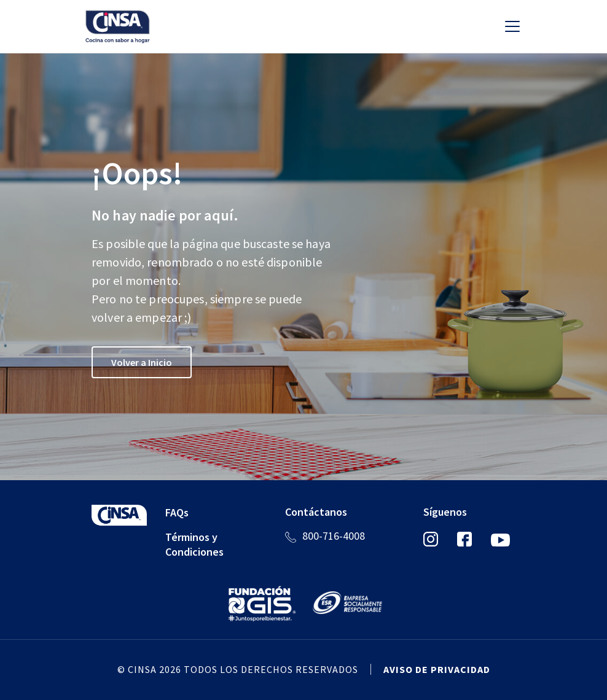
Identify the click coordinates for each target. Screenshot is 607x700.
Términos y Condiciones (194, 544)
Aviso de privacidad (437, 669)
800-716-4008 (334, 536)
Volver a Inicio (142, 362)
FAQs (177, 512)
